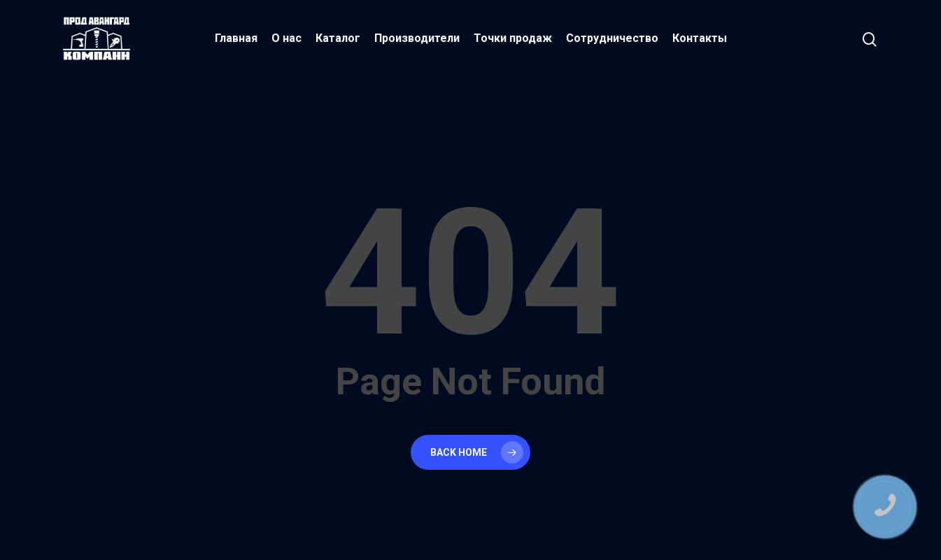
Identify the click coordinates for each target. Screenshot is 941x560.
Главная (236, 38)
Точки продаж (513, 38)
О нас (286, 38)
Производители (417, 38)
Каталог (338, 38)
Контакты (700, 38)
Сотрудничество (612, 38)
